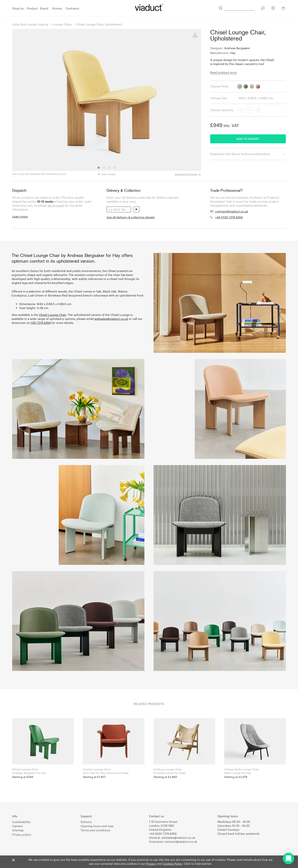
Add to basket (248, 139)
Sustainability (21, 822)
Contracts (72, 8)
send (136, 209)
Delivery (86, 822)
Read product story (223, 72)
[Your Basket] (284, 8)
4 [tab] (115, 168)
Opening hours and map (97, 826)
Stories (57, 8)
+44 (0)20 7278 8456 (229, 217)
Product (32, 8)
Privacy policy (22, 835)
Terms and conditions (95, 830)
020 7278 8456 (41, 323)
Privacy (151, 864)
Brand (44, 8)
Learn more (20, 216)
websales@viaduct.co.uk (111, 319)
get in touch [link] (56, 205)
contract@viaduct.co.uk (232, 211)
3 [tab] (109, 168)
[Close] (13, 860)
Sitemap (18, 830)
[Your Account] (273, 9)
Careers (17, 826)
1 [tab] (99, 168)
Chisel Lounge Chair (53, 315)
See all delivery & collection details (131, 217)
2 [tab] (104, 168)
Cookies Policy (172, 864)
